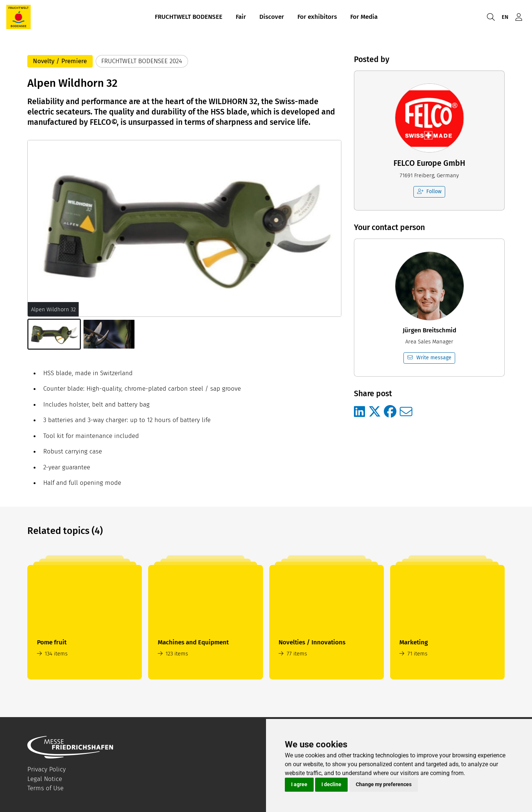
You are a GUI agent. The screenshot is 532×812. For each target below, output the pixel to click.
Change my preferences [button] (384, 784)
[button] (54, 334)
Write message (429, 358)
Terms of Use (45, 788)
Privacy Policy (47, 769)
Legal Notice (45, 779)
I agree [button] (299, 784)
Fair (241, 18)
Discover (272, 18)
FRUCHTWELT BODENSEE (189, 18)
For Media (364, 18)
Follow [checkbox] (429, 191)
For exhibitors (317, 18)
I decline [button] (331, 784)
